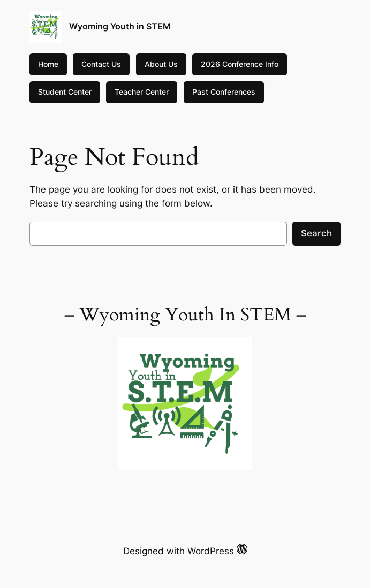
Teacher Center (142, 92)
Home (48, 64)
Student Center (65, 92)
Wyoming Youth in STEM (120, 26)
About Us (161, 64)
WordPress (211, 551)
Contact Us (101, 64)
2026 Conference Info (240, 64)
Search (316, 233)
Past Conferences (224, 92)
